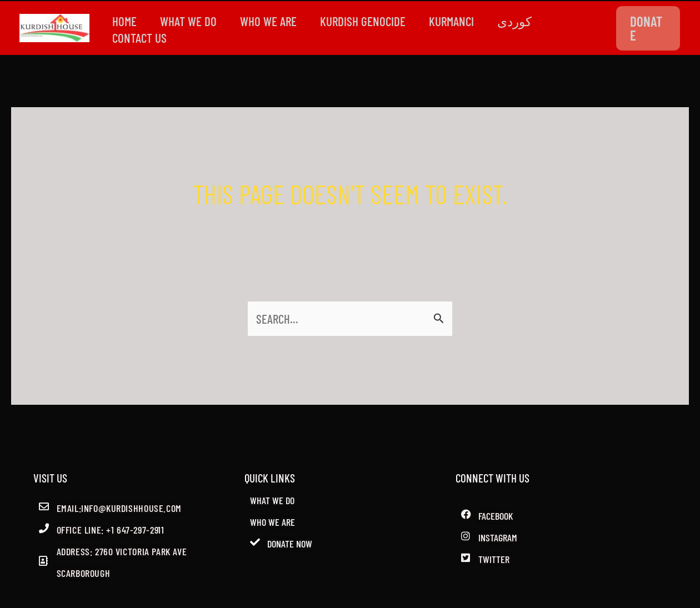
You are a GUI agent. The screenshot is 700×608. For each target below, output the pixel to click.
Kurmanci (461, 21)
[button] (649, 28)
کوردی (527, 21)
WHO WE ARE (274, 21)
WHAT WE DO (192, 21)
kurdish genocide (371, 21)
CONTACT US (141, 38)
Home (126, 21)
